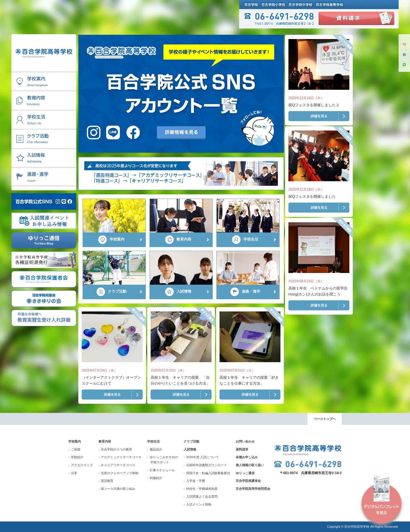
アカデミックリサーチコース (121, 457)
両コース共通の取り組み (118, 489)
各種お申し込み (247, 457)
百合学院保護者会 (248, 481)
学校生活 (153, 441)
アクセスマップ (82, 465)
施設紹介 (156, 449)
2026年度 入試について (203, 457)
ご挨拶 (76, 449)
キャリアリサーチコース (118, 465)
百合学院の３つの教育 (116, 449)
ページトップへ (325, 419)
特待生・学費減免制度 (202, 489)
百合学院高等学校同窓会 (253, 489)
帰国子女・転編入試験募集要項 (208, 473)
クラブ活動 (191, 441)
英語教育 (107, 481)
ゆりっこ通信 (245, 473)
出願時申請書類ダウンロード (207, 465)
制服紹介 (156, 478)
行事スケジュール (162, 470)
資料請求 (242, 449)
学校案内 (75, 441)
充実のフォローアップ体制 (120, 473)
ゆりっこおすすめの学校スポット (164, 460)
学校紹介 (77, 457)
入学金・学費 (196, 481)
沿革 (74, 473)
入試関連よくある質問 (202, 496)
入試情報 (190, 449)
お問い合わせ (245, 441)
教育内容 (105, 441)
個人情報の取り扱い (250, 465)
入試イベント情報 (199, 504)
